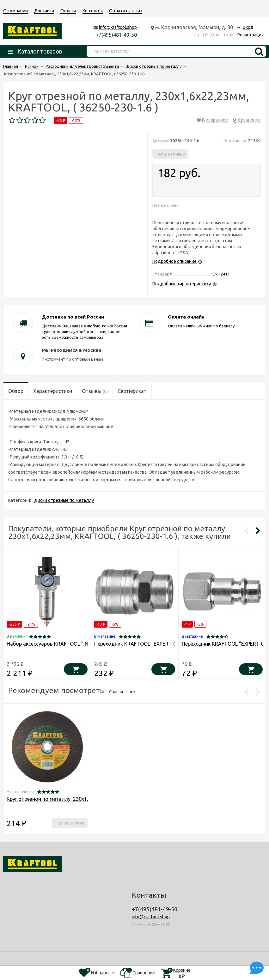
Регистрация (251, 35)
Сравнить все (122, 692)
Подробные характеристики (182, 284)
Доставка (44, 11)
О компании (15, 11)
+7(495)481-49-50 (116, 35)
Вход (248, 27)
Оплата (68, 11)
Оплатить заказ (126, 11)
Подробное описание (174, 261)
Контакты (93, 11)
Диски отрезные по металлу (64, 500)
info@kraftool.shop (118, 27)
